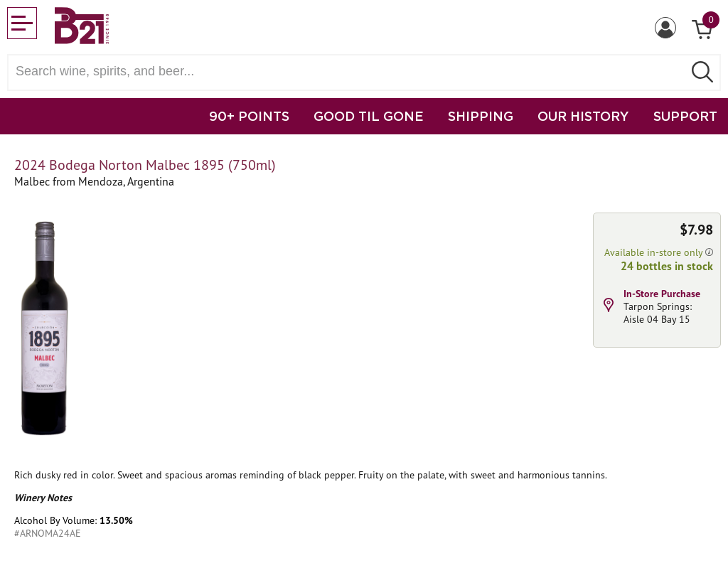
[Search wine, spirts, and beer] (350, 71)
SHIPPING (481, 116)
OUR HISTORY (583, 116)
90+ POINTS (249, 116)
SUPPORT (685, 116)
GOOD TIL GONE (369, 116)
